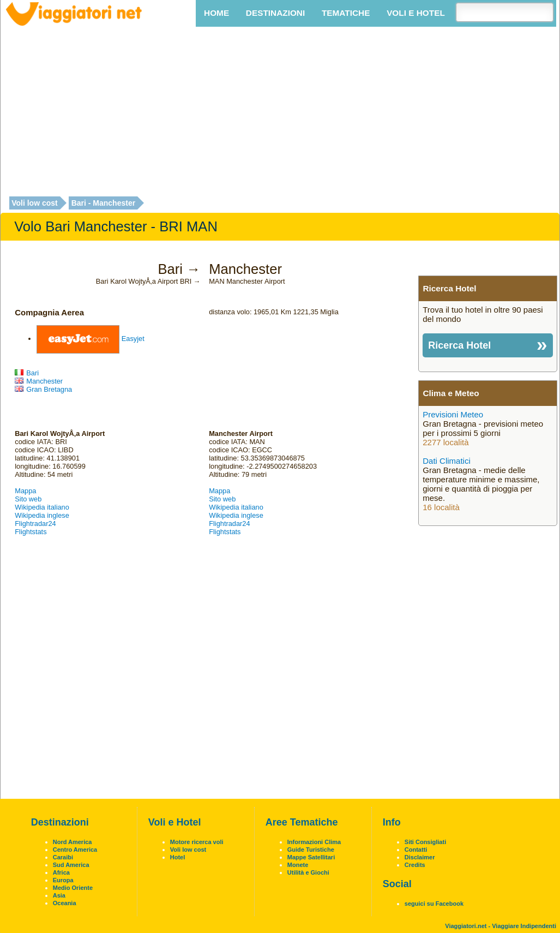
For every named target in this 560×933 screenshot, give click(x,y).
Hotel (178, 857)
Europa (63, 880)
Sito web (28, 499)
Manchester (39, 381)
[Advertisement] (280, 112)
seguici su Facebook (434, 904)
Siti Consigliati (425, 842)
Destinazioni (275, 13)
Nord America (73, 842)
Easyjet (133, 339)
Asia (59, 895)
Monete (298, 865)
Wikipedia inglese (42, 515)
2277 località (445, 442)
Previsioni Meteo (453, 414)
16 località (441, 507)
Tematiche (346, 13)
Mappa (25, 491)
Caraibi (63, 857)
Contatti (416, 850)
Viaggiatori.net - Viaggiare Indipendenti (501, 926)
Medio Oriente (73, 888)
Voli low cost (35, 203)
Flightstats (31, 532)
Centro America (75, 850)
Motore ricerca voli (197, 842)
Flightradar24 (35, 524)
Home (216, 13)
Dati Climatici (447, 461)
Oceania (65, 903)
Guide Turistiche (311, 850)
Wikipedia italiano (42, 507)
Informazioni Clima (314, 842)
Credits (415, 865)
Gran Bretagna (43, 389)
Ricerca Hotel (459, 345)
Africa (61, 872)
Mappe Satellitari (311, 857)
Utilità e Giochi (308, 872)
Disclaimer (420, 857)
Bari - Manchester (103, 203)
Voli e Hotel (416, 13)
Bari (27, 373)
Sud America (71, 865)
